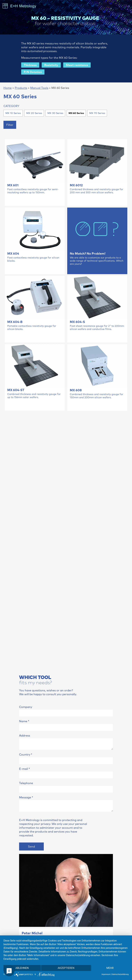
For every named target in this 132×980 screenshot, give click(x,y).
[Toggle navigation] (126, 6)
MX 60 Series (76, 113)
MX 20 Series (34, 113)
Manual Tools (39, 88)
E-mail (24, 769)
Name (24, 721)
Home (8, 88)
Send (31, 846)
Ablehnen (22, 968)
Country (26, 754)
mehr (110, 968)
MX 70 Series (97, 113)
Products (21, 88)
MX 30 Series (55, 113)
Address (25, 735)
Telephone (26, 783)
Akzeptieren (66, 968)
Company (26, 707)
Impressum (106, 974)
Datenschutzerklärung (120, 974)
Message (26, 797)
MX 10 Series (13, 113)
